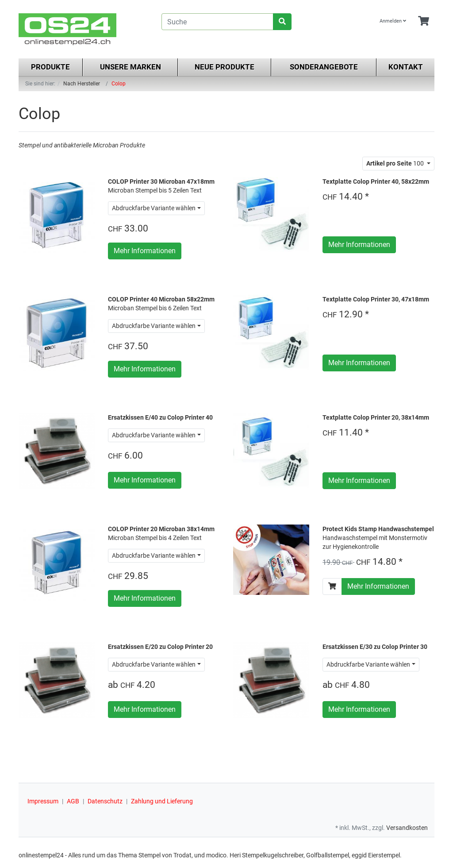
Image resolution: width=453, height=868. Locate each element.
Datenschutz (105, 801)
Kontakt (406, 67)
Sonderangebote (324, 67)
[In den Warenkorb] (332, 586)
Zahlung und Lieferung (162, 801)
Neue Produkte (225, 67)
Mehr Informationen (145, 251)
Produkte (50, 67)
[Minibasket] (424, 21)
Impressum (43, 801)
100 (396, 163)
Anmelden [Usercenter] (393, 21)
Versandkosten (407, 828)
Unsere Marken (131, 67)
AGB (73, 801)
